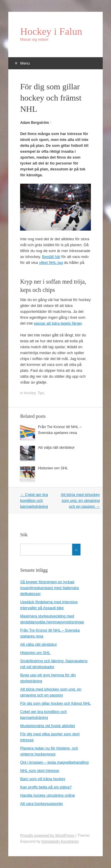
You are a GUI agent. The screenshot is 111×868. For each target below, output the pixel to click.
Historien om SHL (53, 468)
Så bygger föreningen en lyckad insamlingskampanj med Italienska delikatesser (49, 588)
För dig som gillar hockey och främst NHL (55, 703)
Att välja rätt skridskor (56, 447)
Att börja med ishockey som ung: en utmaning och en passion (80, 500)
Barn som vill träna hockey (43, 779)
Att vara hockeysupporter (42, 804)
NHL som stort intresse (40, 771)
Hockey (30, 393)
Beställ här (51, 257)
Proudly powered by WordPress (47, 835)
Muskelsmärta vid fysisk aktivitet (48, 726)
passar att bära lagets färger (58, 323)
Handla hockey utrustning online (48, 795)
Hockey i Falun (51, 32)
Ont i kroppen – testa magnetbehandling (54, 762)
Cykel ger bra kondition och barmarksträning (34, 500)
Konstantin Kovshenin (60, 841)
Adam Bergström (34, 123)
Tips (41, 393)
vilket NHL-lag (51, 263)
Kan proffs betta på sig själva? (46, 787)
